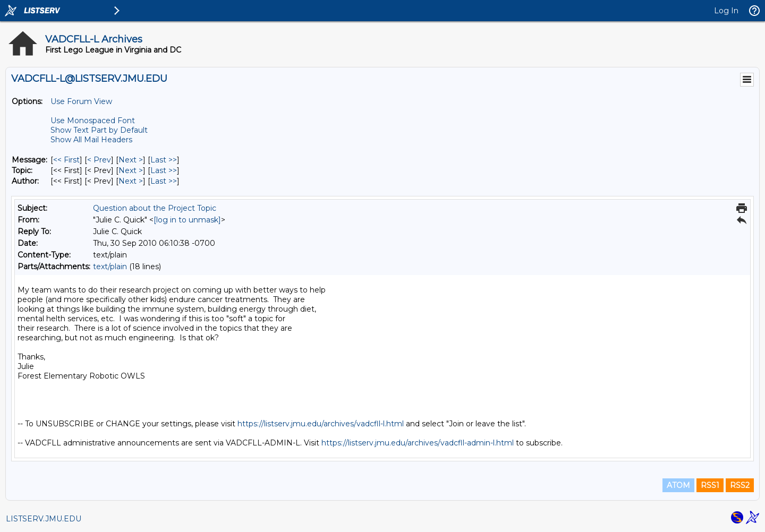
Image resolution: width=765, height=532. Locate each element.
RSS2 (740, 485)
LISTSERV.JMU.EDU (44, 519)
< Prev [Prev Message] (99, 160)
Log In (726, 11)
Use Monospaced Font (93, 121)
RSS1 (710, 485)
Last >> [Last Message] (164, 160)
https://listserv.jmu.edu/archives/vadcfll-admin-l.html (418, 443)
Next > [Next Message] (131, 160)
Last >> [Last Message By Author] (164, 181)
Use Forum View (81, 101)
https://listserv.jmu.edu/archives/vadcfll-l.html (321, 424)
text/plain (110, 267)
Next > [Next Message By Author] (131, 181)
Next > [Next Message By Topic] (131, 170)
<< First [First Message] (66, 160)
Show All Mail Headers (91, 140)
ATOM (678, 485)
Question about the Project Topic (155, 208)
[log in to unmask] (187, 220)
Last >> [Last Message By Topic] (164, 170)
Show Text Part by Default (99, 130)
